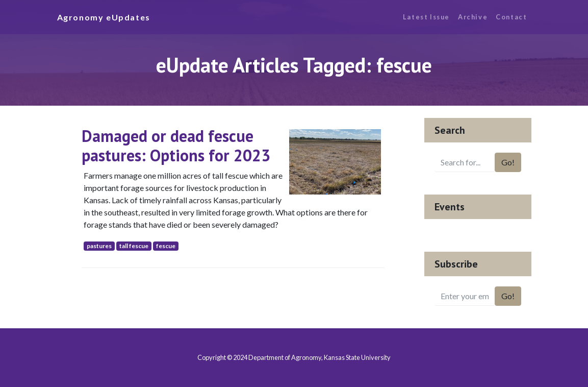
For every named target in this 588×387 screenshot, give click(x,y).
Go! (508, 162)
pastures (99, 246)
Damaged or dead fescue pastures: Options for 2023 (176, 146)
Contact (511, 17)
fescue (166, 246)
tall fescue (134, 246)
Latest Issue (426, 17)
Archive (473, 17)
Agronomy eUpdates (104, 17)
